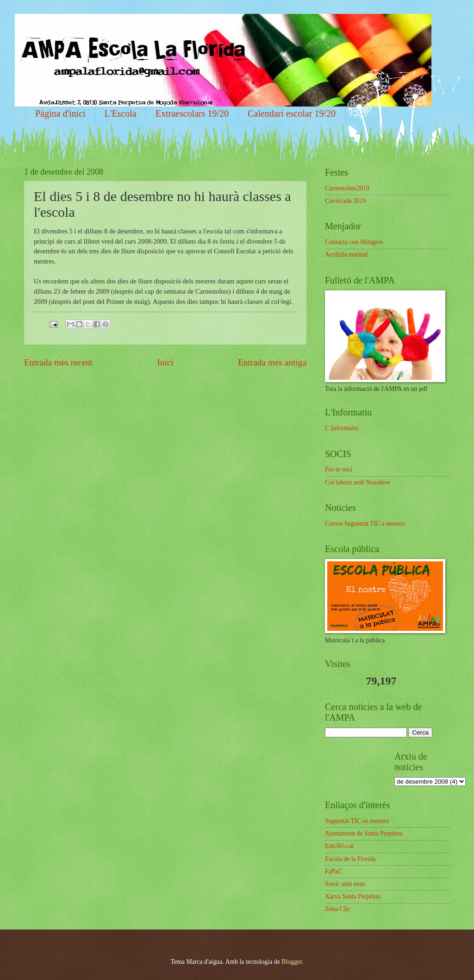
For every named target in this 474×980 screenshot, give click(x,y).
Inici (165, 362)
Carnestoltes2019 (347, 188)
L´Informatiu (342, 428)
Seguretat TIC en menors (357, 821)
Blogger (292, 962)
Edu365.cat (339, 846)
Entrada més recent (58, 362)
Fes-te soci (339, 469)
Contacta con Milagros (354, 242)
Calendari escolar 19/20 (292, 113)
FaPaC (334, 871)
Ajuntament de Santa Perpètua (364, 833)
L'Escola (121, 113)
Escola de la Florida (350, 859)
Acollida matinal (346, 254)
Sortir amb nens (345, 884)
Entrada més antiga (272, 362)
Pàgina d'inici (60, 113)
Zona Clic (338, 909)
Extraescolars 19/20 (192, 113)
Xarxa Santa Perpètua (353, 896)
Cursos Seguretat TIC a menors (365, 524)
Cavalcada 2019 (346, 201)
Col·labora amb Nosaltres (358, 482)
